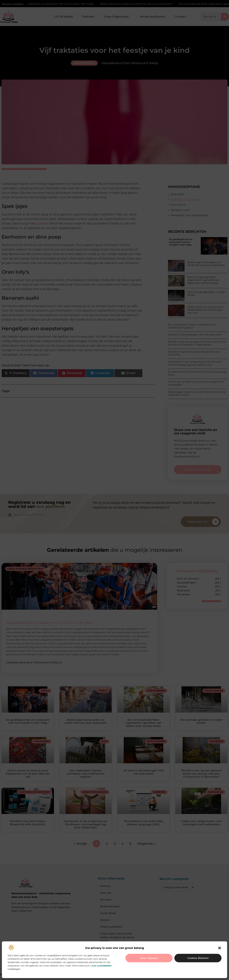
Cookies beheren (198, 958)
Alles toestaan (149, 958)
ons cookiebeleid (102, 966)
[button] (220, 948)
